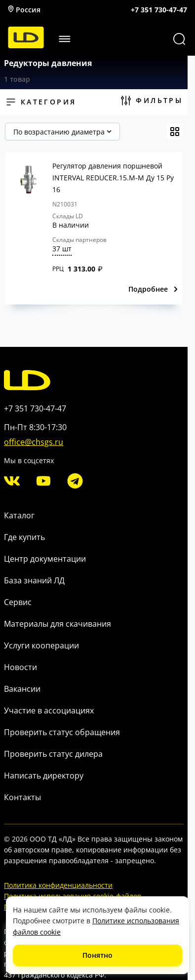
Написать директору (44, 776)
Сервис (18, 602)
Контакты (22, 797)
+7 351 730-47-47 (159, 10)
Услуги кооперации (41, 645)
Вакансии (22, 689)
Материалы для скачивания (58, 624)
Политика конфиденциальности (58, 885)
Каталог (19, 515)
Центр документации (45, 559)
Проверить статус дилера (53, 754)
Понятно (97, 955)
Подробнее (154, 289)
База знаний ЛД (34, 580)
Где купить (24, 537)
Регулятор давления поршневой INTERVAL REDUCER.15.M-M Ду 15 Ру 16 (113, 178)
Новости (20, 667)
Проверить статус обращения (62, 732)
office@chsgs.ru (34, 442)
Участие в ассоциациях (49, 710)
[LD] (26, 46)
